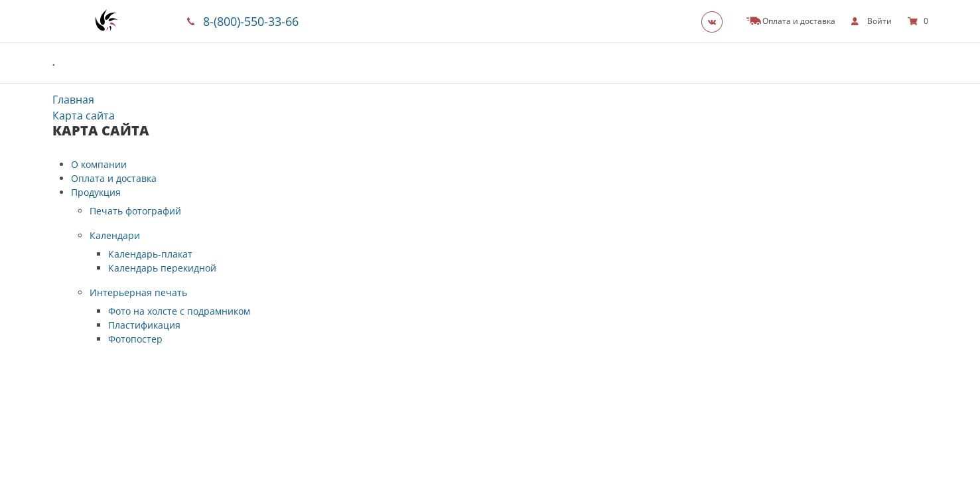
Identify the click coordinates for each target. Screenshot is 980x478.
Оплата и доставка (114, 178)
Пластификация (144, 325)
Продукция (96, 192)
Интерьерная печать (138, 292)
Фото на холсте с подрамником (179, 311)
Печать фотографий (135, 211)
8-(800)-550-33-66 (251, 21)
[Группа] (716, 21)
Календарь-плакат (150, 254)
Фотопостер (135, 339)
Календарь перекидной (162, 268)
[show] (872, 21)
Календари (115, 235)
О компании (99, 164)
